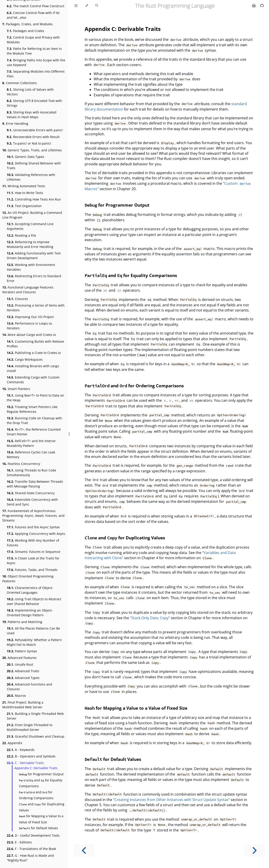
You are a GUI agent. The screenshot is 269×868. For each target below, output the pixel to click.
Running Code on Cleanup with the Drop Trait (34, 420)
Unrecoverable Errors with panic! (35, 130)
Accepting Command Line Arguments (30, 226)
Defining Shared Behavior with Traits (34, 166)
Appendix (12, 743)
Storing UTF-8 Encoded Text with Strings (34, 103)
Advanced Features (19, 658)
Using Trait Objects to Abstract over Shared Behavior (34, 601)
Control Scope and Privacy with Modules (33, 40)
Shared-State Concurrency (31, 493)
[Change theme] (87, 6)
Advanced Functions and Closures (29, 687)
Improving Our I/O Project (30, 317)
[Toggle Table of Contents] (76, 6)
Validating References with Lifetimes (31, 177)
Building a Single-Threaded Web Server (35, 716)
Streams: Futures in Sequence (34, 552)
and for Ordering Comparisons (36, 795)
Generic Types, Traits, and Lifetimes (32, 150)
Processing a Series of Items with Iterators (36, 308)
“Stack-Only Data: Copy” (150, 618)
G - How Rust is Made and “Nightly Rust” (30, 858)
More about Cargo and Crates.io (29, 335)
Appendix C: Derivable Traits (36, 768)
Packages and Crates (26, 31)
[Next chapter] (254, 851)
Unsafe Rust (20, 664)
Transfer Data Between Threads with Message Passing (35, 484)
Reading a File (21, 235)
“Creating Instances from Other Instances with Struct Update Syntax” (171, 800)
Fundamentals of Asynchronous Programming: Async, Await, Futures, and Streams (33, 516)
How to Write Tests (25, 193)
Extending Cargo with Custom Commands (33, 380)
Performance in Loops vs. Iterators (30, 326)
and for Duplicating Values (42, 807)
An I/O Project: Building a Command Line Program (32, 215)
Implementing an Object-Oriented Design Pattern (30, 613)
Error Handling (15, 124)
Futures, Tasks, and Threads (32, 570)
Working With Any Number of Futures (33, 543)
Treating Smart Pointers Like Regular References (32, 409)
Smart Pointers (16, 389)
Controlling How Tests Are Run (34, 199)
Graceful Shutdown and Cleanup (36, 736)
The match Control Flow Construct (36, 6)
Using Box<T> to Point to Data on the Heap (35, 398)
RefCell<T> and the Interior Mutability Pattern (31, 443)
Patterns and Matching (22, 622)
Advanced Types (23, 678)
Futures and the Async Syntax (33, 527)
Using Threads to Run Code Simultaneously (31, 473)
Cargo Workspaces (25, 359)
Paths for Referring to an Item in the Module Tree (34, 51)
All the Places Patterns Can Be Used (33, 631)
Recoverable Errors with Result (33, 137)
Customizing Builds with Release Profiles (35, 344)
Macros (16, 696)
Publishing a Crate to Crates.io (34, 353)
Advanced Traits (23, 671)
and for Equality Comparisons (41, 783)
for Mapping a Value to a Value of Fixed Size (41, 819)
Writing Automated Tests (24, 186)
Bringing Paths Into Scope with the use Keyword (36, 62)
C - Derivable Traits (25, 763)
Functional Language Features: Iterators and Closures (28, 290)
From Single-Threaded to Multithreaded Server (30, 727)
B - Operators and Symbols (31, 756)
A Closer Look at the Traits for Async (33, 561)
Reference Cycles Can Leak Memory (31, 455)
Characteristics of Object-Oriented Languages (30, 590)
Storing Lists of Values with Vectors (30, 92)
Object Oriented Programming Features (28, 579)
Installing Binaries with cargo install (33, 368)
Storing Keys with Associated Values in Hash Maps (32, 115)
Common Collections (20, 83)
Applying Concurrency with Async (36, 534)
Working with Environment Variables (31, 267)
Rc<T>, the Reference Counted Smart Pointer (34, 432)
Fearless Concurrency (21, 464)
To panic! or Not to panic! (29, 143)
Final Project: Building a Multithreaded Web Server (23, 705)
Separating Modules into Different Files (36, 74)
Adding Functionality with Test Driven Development (34, 256)
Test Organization (24, 206)
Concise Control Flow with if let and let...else (33, 15)
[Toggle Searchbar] (97, 6)
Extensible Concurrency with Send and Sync (32, 502)
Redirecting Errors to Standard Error (34, 278)
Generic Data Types (26, 157)
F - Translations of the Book (31, 849)
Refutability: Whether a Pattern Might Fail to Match (34, 642)
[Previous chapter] (84, 851)
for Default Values (38, 828)
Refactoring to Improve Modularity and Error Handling (30, 244)
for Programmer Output (41, 774)
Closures (17, 299)
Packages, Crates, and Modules (28, 24)
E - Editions (19, 842)
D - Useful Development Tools (33, 835)
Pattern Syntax (22, 651)
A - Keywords (21, 750)
